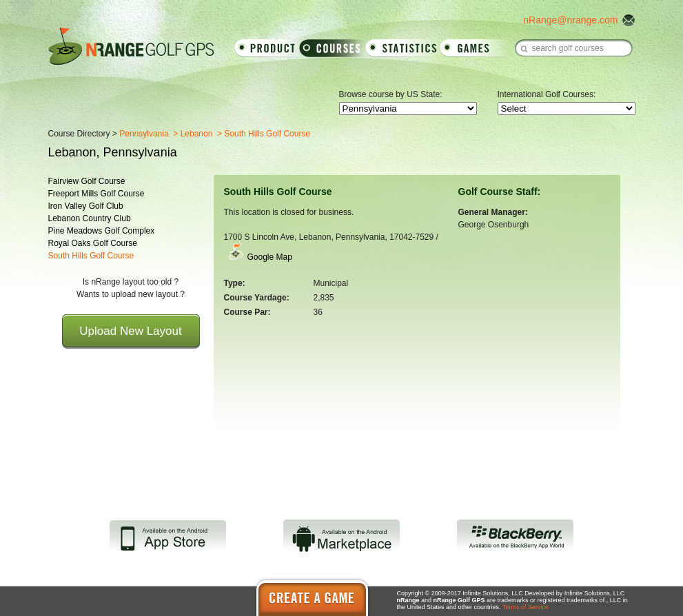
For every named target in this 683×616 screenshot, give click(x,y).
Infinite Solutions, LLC (595, 593)
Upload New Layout (130, 331)
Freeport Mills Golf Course (96, 194)
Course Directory (79, 134)
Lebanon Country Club (90, 218)
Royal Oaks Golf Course (93, 243)
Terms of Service (526, 607)
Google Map (270, 257)
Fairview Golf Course (87, 181)
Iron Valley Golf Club (86, 206)
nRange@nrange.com (570, 20)
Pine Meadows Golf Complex (102, 231)
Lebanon (197, 134)
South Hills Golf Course (91, 256)
